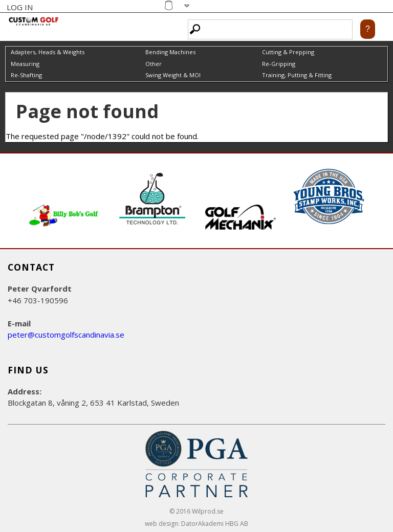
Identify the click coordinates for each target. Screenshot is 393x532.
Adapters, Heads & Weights (48, 52)
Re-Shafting (26, 75)
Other (154, 64)
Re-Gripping (279, 64)
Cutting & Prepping (288, 52)
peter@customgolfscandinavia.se (66, 335)
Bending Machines (170, 52)
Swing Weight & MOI (173, 75)
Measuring (25, 64)
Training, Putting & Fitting (297, 75)
